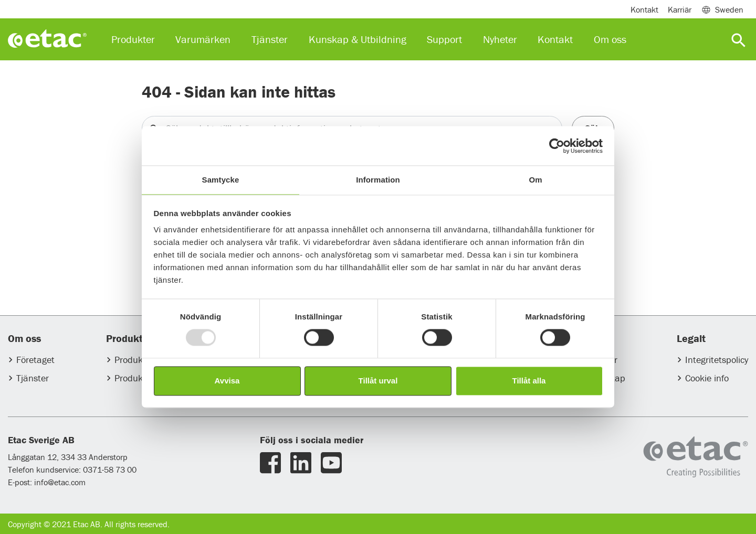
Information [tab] (378, 180)
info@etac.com (60, 482)
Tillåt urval (378, 381)
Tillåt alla (529, 381)
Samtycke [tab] (221, 180)
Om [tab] (535, 180)
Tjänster (33, 378)
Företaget (35, 360)
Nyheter (500, 39)
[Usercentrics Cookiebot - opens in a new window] (557, 146)
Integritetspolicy (717, 360)
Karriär (680, 9)
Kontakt (644, 9)
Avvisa (227, 381)
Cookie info (707, 378)
